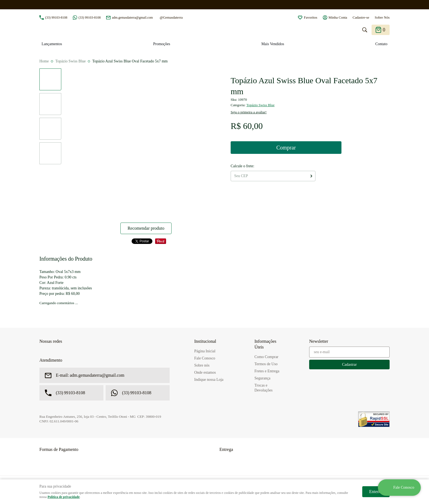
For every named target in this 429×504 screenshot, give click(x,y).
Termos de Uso (266, 364)
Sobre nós (202, 365)
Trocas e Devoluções (263, 388)
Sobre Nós (382, 17)
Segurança (262, 378)
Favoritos (310, 17)
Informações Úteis (265, 344)
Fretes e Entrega (267, 371)
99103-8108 (56, 18)
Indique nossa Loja (209, 380)
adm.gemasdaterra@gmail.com (132, 18)
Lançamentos (52, 44)
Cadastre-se (361, 17)
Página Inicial (205, 351)
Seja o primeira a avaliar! (249, 112)
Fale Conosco (205, 358)
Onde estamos (205, 372)
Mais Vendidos (273, 44)
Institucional (205, 341)
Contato (381, 44)
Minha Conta (338, 17)
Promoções (162, 44)
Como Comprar (266, 357)
